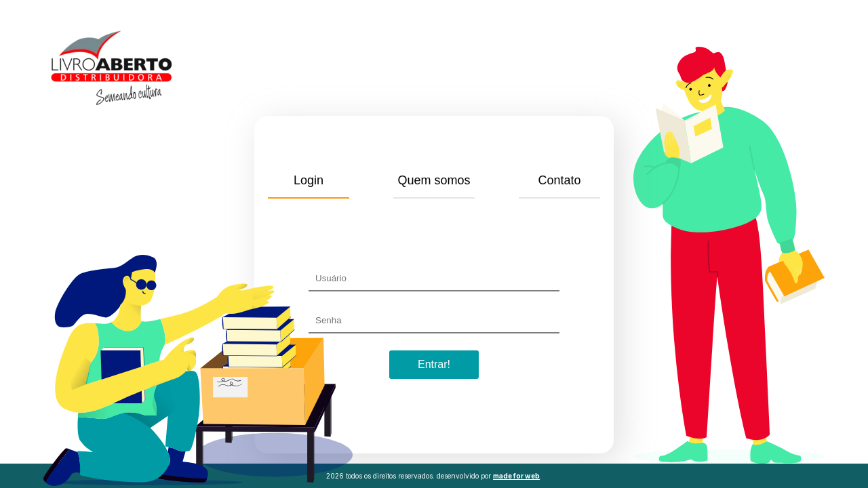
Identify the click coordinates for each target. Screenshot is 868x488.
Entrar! (434, 364)
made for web (516, 476)
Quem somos (434, 180)
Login (309, 180)
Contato (559, 180)
